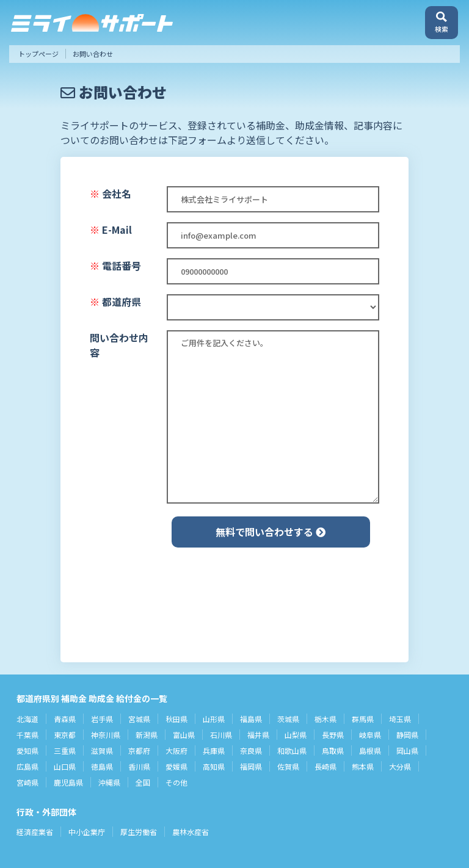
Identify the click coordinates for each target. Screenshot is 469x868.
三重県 (65, 750)
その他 (176, 782)
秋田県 (176, 719)
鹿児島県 (68, 782)
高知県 (214, 766)
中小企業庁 (87, 832)
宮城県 (139, 719)
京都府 (139, 750)
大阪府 (176, 750)
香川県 (139, 766)
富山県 (184, 735)
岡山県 (407, 750)
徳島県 (102, 766)
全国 (143, 782)
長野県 (333, 735)
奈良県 (251, 750)
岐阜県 (370, 735)
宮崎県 (27, 782)
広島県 (27, 766)
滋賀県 (102, 750)
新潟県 (147, 735)
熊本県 (363, 766)
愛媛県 (176, 766)
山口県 (65, 766)
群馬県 (363, 719)
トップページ (38, 54)
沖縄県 (109, 782)
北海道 (27, 719)
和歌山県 (292, 750)
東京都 (65, 735)
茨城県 (288, 719)
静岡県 (407, 735)
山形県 (214, 719)
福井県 (258, 735)
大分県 (400, 766)
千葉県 (27, 735)
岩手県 (102, 719)
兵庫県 (214, 750)
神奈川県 (106, 735)
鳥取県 (333, 750)
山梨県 (296, 735)
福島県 (251, 719)
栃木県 (325, 719)
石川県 (221, 735)
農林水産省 (191, 832)
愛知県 (27, 750)
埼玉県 (400, 719)
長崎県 (325, 766)
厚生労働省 (139, 832)
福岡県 (251, 766)
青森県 (65, 719)
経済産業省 (35, 832)
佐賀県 (288, 766)
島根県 (370, 750)
